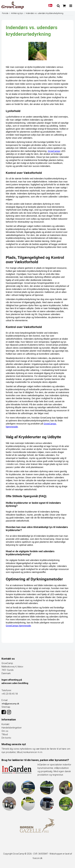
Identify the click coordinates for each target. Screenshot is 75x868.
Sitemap (6, 707)
